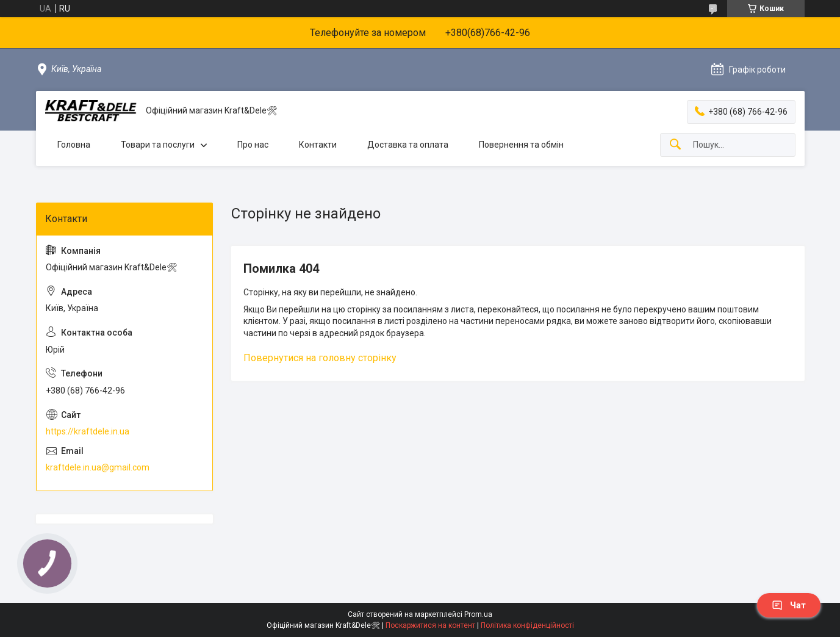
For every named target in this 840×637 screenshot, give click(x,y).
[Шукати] (675, 145)
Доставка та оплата (408, 145)
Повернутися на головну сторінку (320, 358)
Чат (789, 605)
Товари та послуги (158, 145)
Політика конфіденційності (527, 625)
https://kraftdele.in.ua (88, 431)
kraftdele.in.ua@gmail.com (98, 467)
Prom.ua (478, 614)
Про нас (253, 145)
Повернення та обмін (521, 145)
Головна (74, 145)
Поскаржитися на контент (430, 625)
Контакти (318, 145)
